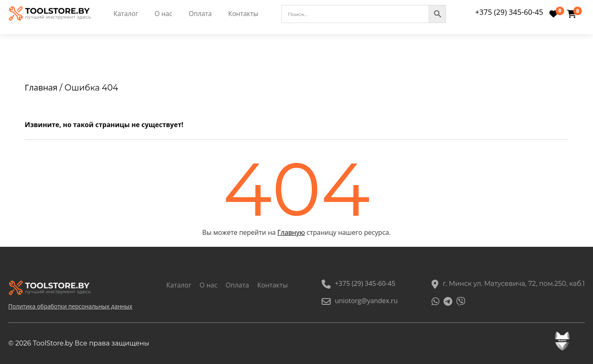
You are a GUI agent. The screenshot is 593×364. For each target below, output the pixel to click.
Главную (291, 232)
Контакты (244, 14)
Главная (41, 87)
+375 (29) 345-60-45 (509, 12)
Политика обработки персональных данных (70, 306)
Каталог (126, 14)
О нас (163, 14)
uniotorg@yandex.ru (360, 301)
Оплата (201, 14)
